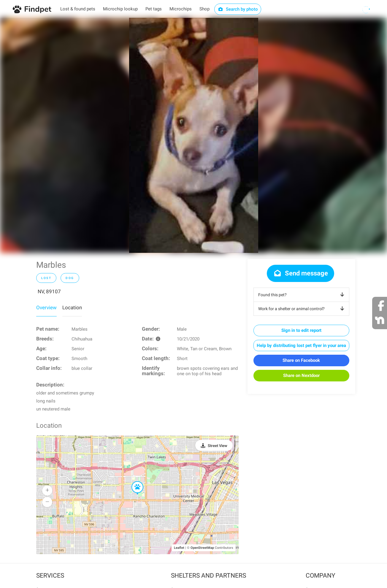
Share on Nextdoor (301, 375)
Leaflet (179, 548)
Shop (204, 9)
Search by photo (238, 9)
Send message (300, 273)
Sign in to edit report (301, 330)
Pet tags (154, 9)
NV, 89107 (49, 291)
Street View (218, 446)
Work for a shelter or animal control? (302, 309)
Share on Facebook (301, 360)
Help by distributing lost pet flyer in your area (301, 345)
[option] (194, 135)
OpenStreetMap (202, 548)
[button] (133, 481)
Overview (46, 308)
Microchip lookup (120, 9)
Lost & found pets (78, 9)
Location (72, 308)
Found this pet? (302, 295)
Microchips (181, 9)
